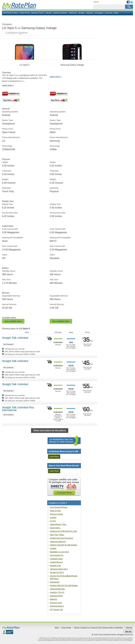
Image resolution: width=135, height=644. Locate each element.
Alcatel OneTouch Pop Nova (61, 538)
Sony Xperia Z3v (57, 555)
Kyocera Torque (56, 514)
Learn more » (8, 85)
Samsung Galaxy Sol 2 (59, 569)
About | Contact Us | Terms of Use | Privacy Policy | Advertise (98, 628)
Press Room (66, 628)
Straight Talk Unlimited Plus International (18, 409)
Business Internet (60, 13)
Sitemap (129, 628)
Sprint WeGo (55, 528)
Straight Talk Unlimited (15, 338)
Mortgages (99, 13)
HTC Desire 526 (56, 610)
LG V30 (53, 521)
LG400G (53, 548)
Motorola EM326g (57, 589)
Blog (116, 13)
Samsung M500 (56, 596)
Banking (90, 13)
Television (73, 13)
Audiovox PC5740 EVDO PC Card (63, 531)
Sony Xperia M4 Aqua (59, 507)
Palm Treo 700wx (57, 535)
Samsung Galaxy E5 (58, 542)
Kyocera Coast (56, 603)
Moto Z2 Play (55, 511)
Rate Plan (19, 5)
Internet (49, 13)
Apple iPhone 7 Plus (58, 524)
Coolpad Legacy (56, 559)
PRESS (96, 2)
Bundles (82, 13)
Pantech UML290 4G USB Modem (63, 545)
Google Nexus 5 (56, 562)
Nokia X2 (54, 599)
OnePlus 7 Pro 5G (57, 592)
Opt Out (128, 631)
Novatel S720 (55, 566)
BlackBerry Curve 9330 (59, 552)
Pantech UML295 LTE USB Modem (64, 586)
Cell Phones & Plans (10, 13)
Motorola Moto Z (57, 606)
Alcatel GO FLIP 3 (57, 572)
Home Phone (25, 13)
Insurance (109, 13)
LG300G (53, 518)
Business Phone (38, 13)
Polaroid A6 (55, 582)
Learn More (54, 457)
